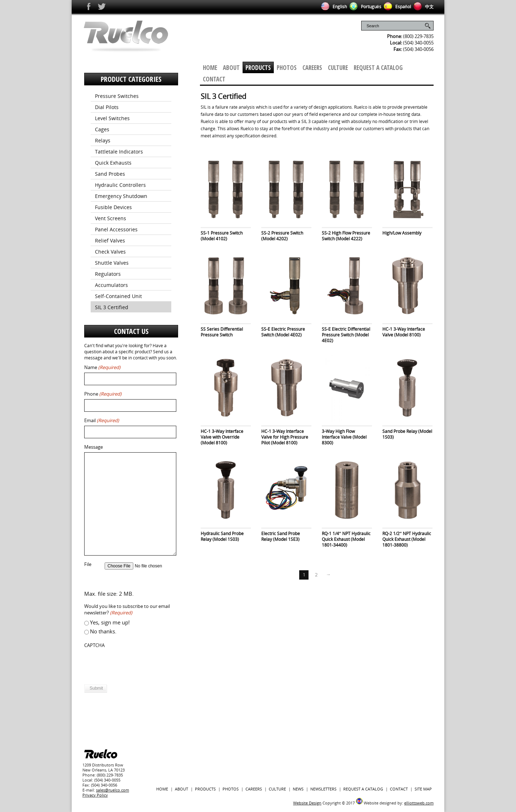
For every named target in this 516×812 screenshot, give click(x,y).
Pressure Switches (117, 96)
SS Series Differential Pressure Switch (222, 332)
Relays (103, 140)
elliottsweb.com (419, 803)
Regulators (108, 274)
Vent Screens (111, 218)
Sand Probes (110, 174)
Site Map (423, 789)
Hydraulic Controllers (120, 185)
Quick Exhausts (113, 163)
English (333, 7)
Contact (214, 79)
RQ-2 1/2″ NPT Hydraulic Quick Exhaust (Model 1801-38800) (407, 539)
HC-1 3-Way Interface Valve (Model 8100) (404, 332)
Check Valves (110, 252)
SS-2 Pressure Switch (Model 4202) (282, 236)
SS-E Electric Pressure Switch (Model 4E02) (283, 332)
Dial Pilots (107, 107)
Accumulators (111, 285)
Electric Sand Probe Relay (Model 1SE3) (281, 536)
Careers (312, 68)
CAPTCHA (94, 645)
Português (364, 7)
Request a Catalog (378, 68)
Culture (338, 68)
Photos (287, 68)
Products (258, 68)
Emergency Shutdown (121, 196)
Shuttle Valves (112, 263)
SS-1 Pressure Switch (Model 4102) (222, 236)
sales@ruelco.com (113, 790)
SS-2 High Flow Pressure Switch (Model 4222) (346, 236)
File (88, 564)
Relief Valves (110, 240)
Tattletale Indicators (119, 152)
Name (102, 367)
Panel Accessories (116, 229)
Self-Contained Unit (118, 296)
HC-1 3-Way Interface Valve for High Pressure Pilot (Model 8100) (285, 437)
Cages (102, 129)
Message (94, 447)
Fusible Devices (113, 207)
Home (210, 68)
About (231, 68)
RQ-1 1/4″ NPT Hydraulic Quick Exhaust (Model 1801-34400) (346, 539)
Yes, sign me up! (110, 622)
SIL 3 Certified (112, 307)
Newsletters (323, 789)
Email (102, 421)
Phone (103, 394)
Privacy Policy (95, 795)
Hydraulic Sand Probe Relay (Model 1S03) (222, 536)
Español (396, 7)
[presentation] (139, 665)
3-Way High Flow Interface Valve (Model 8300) (344, 437)
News (298, 789)
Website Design (307, 803)
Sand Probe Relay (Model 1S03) (407, 434)
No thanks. (103, 631)
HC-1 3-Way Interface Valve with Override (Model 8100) (222, 437)
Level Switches (112, 118)
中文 (422, 7)
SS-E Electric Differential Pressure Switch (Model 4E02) (346, 335)
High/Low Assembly (402, 233)
